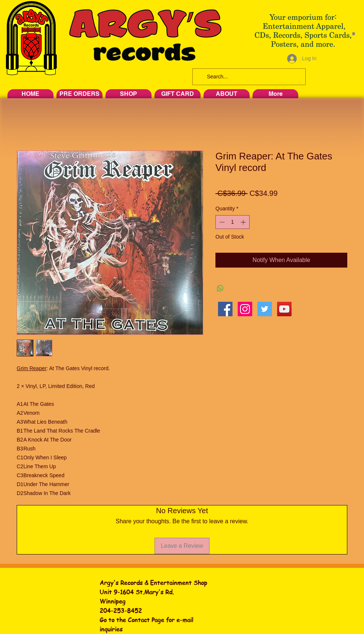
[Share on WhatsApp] (220, 288)
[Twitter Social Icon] (265, 309)
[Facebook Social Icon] (225, 309)
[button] (354, 33)
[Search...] (248, 77)
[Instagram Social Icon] (245, 309)
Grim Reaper (32, 368)
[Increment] (244, 222)
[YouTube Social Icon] (284, 309)
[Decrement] (221, 222)
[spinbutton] (233, 222)
